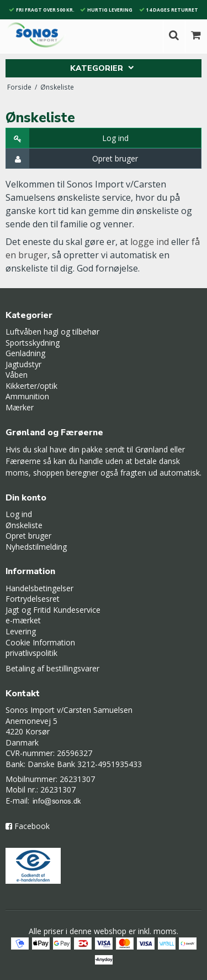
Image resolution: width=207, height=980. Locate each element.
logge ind (150, 242)
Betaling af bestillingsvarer (52, 668)
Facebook (32, 826)
